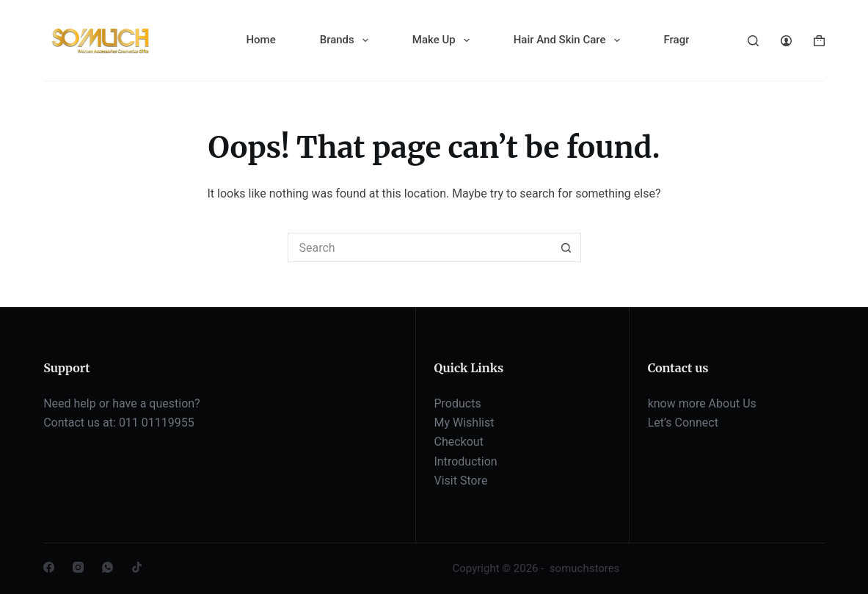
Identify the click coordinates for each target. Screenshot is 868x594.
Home (260, 40)
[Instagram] (78, 567)
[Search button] (566, 247)
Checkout (459, 442)
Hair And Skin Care (570, 40)
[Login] (786, 41)
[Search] (753, 41)
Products (458, 403)
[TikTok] (137, 567)
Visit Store (461, 481)
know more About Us (702, 403)
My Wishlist (464, 423)
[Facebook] (49, 567)
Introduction (466, 461)
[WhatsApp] (107, 567)
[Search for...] (420, 247)
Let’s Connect (683, 423)
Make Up (444, 40)
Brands (347, 40)
